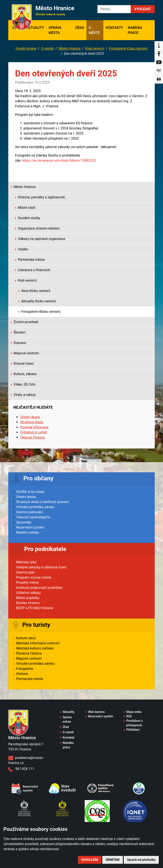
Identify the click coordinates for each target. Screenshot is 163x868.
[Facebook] (159, 54)
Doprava (18, 343)
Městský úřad (26, 562)
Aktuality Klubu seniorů (37, 301)
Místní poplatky (28, 598)
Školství (18, 332)
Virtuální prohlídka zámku (35, 507)
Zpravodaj (24, 522)
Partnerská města (30, 260)
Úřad (80, 28)
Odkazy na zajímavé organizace (40, 239)
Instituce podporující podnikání (39, 588)
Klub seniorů (95, 48)
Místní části (25, 208)
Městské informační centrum (38, 643)
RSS (129, 716)
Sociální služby (28, 218)
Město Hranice (70, 48)
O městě (94, 30)
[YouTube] (159, 62)
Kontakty (114, 28)
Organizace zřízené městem (37, 228)
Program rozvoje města (34, 577)
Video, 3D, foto (23, 384)
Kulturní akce (26, 638)
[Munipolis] (159, 71)
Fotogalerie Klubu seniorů (128, 48)
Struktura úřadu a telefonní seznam (43, 502)
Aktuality (35, 28)
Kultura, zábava (24, 374)
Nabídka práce (135, 30)
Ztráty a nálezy (23, 395)
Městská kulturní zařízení (35, 648)
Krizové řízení (22, 364)
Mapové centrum (25, 353)
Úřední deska (30, 417)
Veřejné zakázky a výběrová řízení (41, 567)
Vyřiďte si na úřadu (30, 492)
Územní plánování (30, 512)
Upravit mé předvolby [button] (141, 860)
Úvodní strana (26, 48)
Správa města (55, 30)
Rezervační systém (30, 527)
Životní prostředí (25, 322)
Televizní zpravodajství (33, 517)
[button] (143, 9)
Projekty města (27, 583)
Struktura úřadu (32, 422)
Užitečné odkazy (28, 593)
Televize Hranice (32, 437)
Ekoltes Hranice (28, 603)
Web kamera (96, 712)
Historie (22, 674)
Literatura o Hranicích (33, 270)
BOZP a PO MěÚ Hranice (35, 608)
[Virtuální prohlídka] (159, 79)
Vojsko (22, 249)
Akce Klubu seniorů (34, 291)
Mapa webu (134, 712)
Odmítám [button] (113, 860)
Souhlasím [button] (90, 860)
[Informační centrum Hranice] (159, 45)
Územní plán (25, 572)
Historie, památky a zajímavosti (40, 197)
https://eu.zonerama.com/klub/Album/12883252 (59, 161)
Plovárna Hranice (29, 653)
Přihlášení (133, 730)
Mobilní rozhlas (28, 532)
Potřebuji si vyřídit (34, 432)
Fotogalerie (25, 669)
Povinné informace (34, 427)
